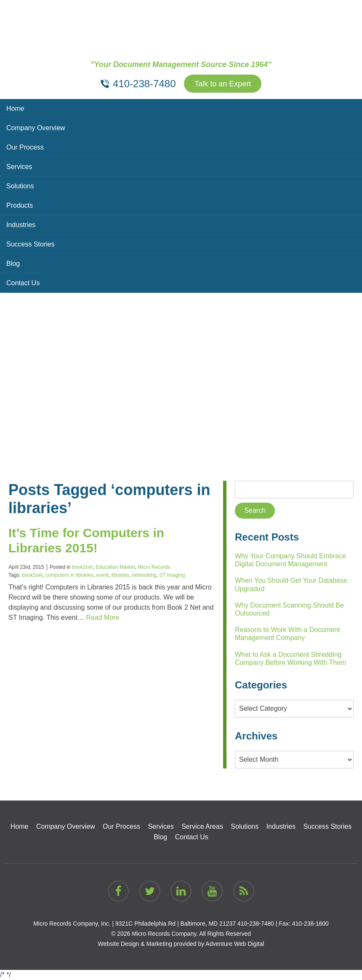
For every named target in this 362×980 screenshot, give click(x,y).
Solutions (20, 186)
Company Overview (36, 128)
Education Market (115, 567)
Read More (102, 617)
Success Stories (31, 244)
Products (20, 205)
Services (19, 167)
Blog (13, 264)
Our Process (25, 147)
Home (15, 108)
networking (144, 575)
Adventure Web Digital (235, 944)
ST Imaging (172, 575)
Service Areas (202, 826)
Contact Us (23, 283)
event (102, 575)
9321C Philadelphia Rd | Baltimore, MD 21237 (176, 924)
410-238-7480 (256, 924)
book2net (82, 567)
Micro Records (154, 567)
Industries (21, 225)
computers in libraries (69, 575)
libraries (120, 575)
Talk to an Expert (223, 84)
